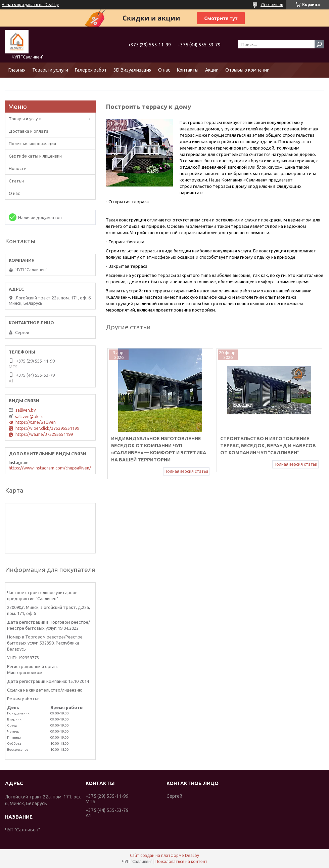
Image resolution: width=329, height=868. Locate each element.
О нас (164, 70)
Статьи (16, 181)
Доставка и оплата (29, 131)
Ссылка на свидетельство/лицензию (45, 690)
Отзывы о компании (247, 70)
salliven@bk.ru (29, 416)
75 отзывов (272, 5)
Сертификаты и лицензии (35, 156)
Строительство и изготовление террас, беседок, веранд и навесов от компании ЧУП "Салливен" (268, 446)
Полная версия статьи (186, 471)
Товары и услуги (50, 70)
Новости (18, 168)
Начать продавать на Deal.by (30, 5)
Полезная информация (32, 143)
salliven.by (26, 410)
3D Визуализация (132, 70)
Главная (17, 70)
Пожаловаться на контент (181, 861)
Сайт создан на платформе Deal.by (164, 855)
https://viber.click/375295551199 (47, 428)
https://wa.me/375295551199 (44, 434)
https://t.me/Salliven (36, 422)
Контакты (188, 70)
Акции (212, 70)
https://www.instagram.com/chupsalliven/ (50, 468)
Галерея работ (91, 70)
